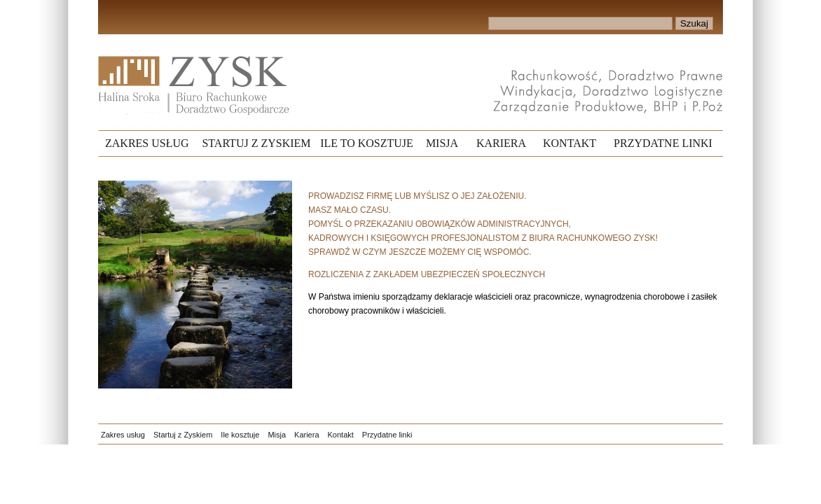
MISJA (442, 143)
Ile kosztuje (240, 435)
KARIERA (501, 143)
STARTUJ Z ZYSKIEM (256, 143)
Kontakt (341, 435)
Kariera (306, 435)
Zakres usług (123, 435)
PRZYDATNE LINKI (663, 143)
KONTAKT (570, 143)
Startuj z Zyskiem (183, 435)
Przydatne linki (387, 435)
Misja (277, 435)
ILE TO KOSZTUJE (367, 143)
